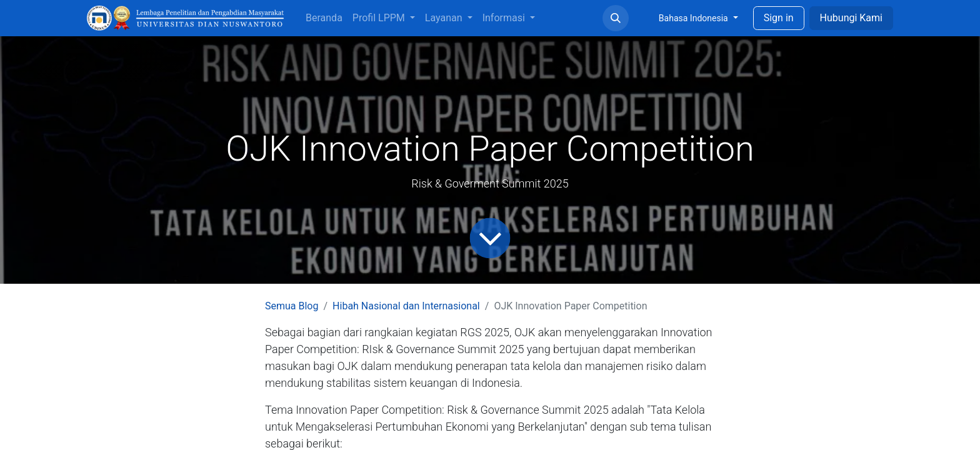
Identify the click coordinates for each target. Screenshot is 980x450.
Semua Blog (292, 306)
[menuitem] (324, 18)
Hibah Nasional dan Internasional (406, 306)
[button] (616, 18)
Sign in (779, 18)
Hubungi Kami (851, 18)
